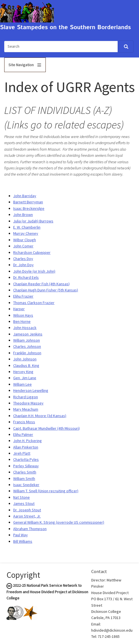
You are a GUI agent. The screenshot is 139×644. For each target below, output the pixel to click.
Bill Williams (23, 541)
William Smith (24, 479)
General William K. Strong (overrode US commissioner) (59, 522)
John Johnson (25, 359)
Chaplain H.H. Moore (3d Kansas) (40, 416)
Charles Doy (23, 259)
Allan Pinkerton (26, 447)
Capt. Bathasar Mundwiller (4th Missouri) (46, 428)
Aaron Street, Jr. (27, 516)
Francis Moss (24, 422)
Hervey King (23, 372)
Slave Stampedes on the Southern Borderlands (65, 28)
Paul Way (20, 535)
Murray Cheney (26, 233)
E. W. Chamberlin (27, 227)
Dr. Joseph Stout (27, 510)
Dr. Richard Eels (26, 277)
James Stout (24, 503)
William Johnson (27, 340)
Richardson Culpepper (32, 252)
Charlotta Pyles (26, 459)
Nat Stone (21, 497)
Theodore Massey (28, 403)
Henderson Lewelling (31, 390)
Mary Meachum (26, 409)
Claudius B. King (26, 365)
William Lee (22, 384)
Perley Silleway (26, 466)
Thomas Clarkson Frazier (34, 303)
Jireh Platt (22, 453)
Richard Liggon (26, 397)
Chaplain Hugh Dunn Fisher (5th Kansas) (46, 290)
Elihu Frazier (23, 296)
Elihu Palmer (23, 434)
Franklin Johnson (27, 353)
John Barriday (25, 196)
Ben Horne (22, 321)
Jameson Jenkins (28, 334)
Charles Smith (25, 472)
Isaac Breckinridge (29, 208)
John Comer (23, 246)
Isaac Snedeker (26, 485)
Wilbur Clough (25, 240)
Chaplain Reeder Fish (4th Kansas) (41, 284)
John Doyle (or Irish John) (34, 271)
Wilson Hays (23, 315)
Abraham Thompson (30, 529)
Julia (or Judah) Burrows (33, 221)
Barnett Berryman (28, 202)
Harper (19, 309)
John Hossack (25, 328)
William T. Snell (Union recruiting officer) (46, 491)
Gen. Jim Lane (25, 378)
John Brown (23, 215)
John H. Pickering (28, 441)
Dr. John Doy (23, 265)
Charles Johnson (27, 346)
